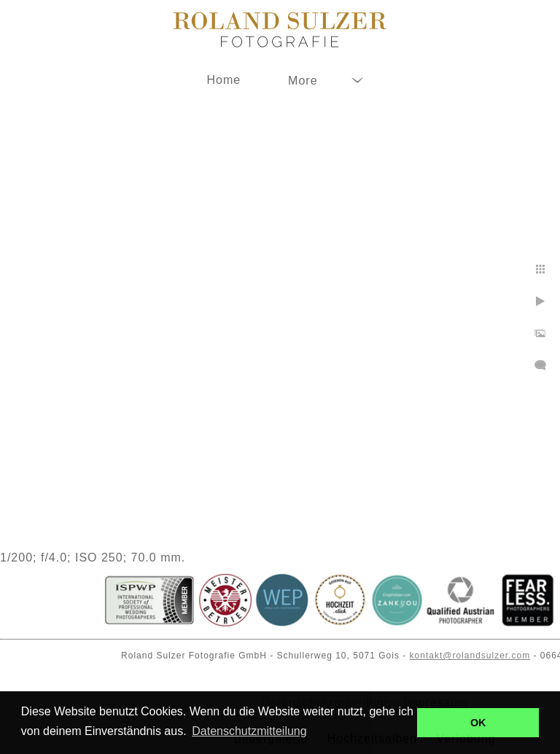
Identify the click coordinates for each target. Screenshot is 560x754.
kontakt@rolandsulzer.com (470, 656)
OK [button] (478, 723)
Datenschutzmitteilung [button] (249, 731)
